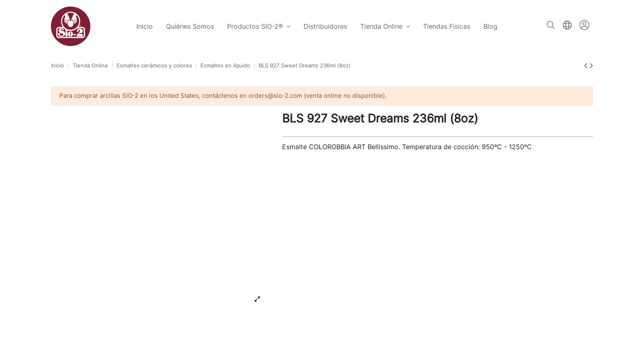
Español (567, 25)
